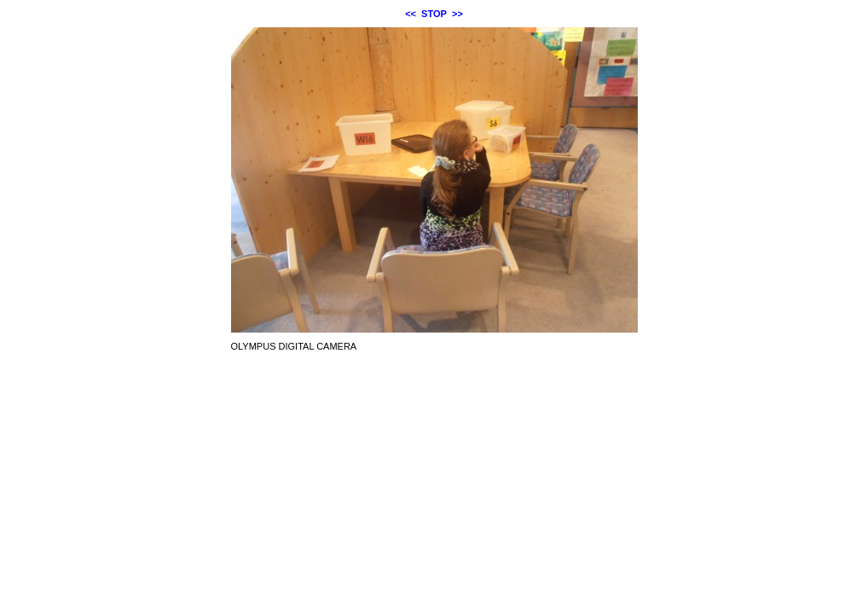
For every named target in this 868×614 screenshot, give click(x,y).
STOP (434, 14)
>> (457, 14)
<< (411, 14)
